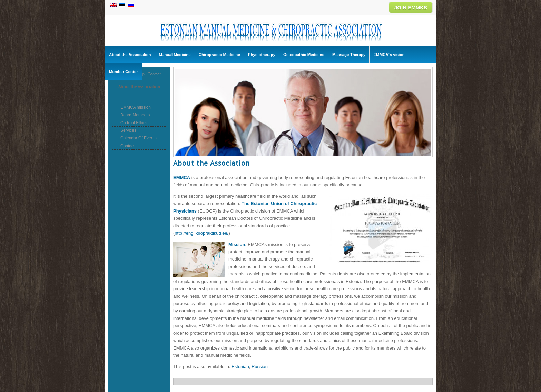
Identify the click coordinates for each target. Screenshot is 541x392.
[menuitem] (240, 367)
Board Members (135, 115)
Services (128, 130)
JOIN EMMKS (411, 7)
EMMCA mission (136, 107)
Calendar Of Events (139, 138)
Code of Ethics (134, 123)
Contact (154, 74)
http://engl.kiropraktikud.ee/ (201, 233)
